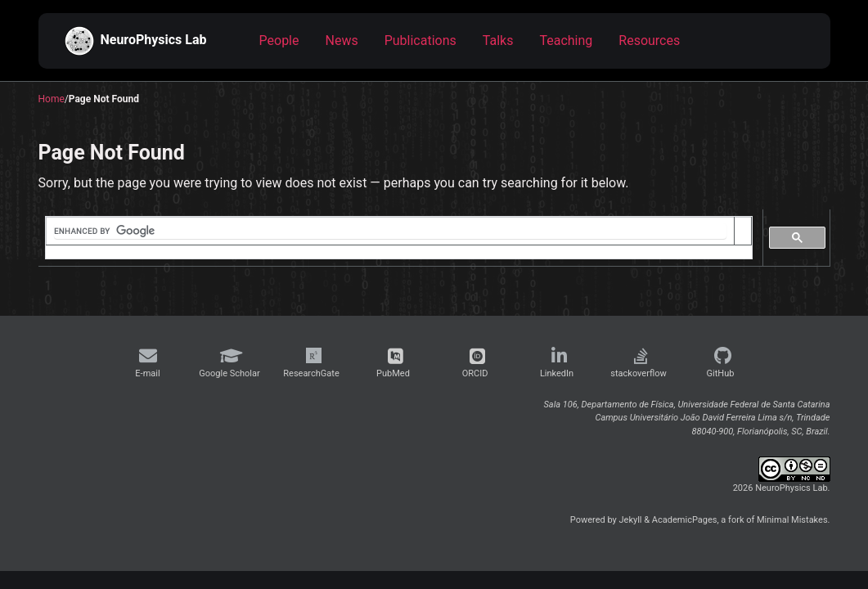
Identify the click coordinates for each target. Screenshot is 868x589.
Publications (421, 40)
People (279, 40)
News (342, 40)
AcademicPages (685, 520)
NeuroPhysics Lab (136, 41)
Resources (649, 40)
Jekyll (631, 520)
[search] (390, 231)
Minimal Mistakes (792, 520)
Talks (498, 40)
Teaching (566, 40)
